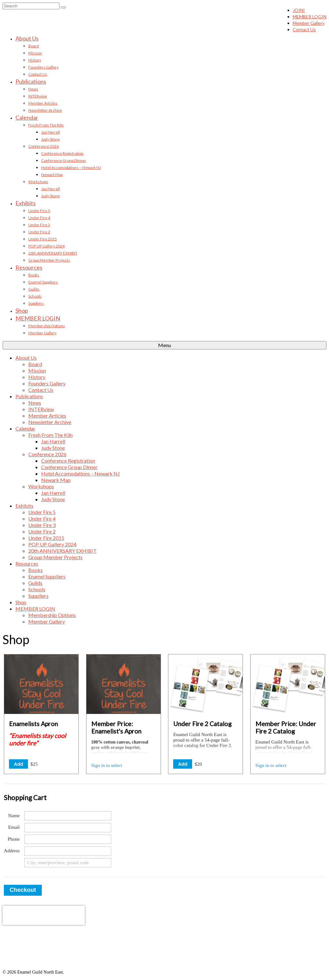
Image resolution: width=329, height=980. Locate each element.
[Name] (68, 816)
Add (18, 764)
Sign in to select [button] (107, 765)
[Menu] (164, 345)
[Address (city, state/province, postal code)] (68, 863)
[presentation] (44, 915)
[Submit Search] (63, 7)
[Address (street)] (68, 851)
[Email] (68, 828)
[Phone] (68, 839)
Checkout (23, 890)
